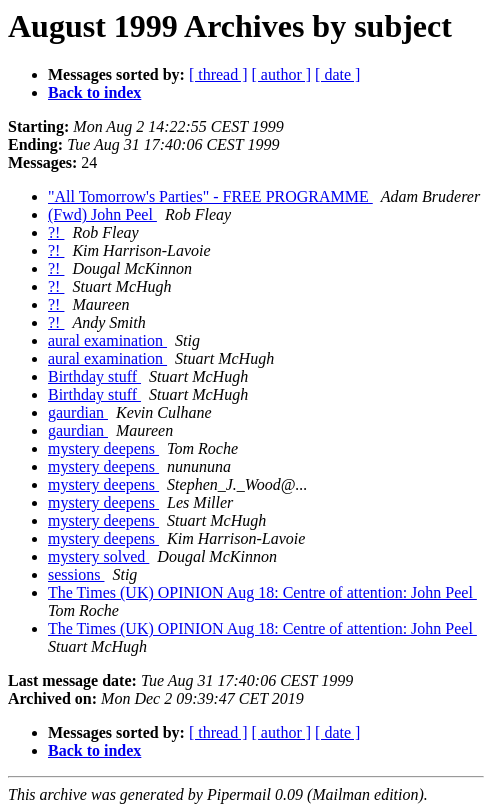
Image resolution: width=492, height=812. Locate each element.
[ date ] (337, 74)
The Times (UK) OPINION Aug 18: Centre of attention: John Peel (262, 592)
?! (56, 232)
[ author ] (282, 74)
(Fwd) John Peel (102, 214)
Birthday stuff (94, 376)
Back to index (94, 92)
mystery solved (98, 556)
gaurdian (78, 412)
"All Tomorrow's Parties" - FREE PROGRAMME (210, 196)
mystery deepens (103, 448)
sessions (76, 574)
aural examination (107, 340)
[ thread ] (218, 74)
